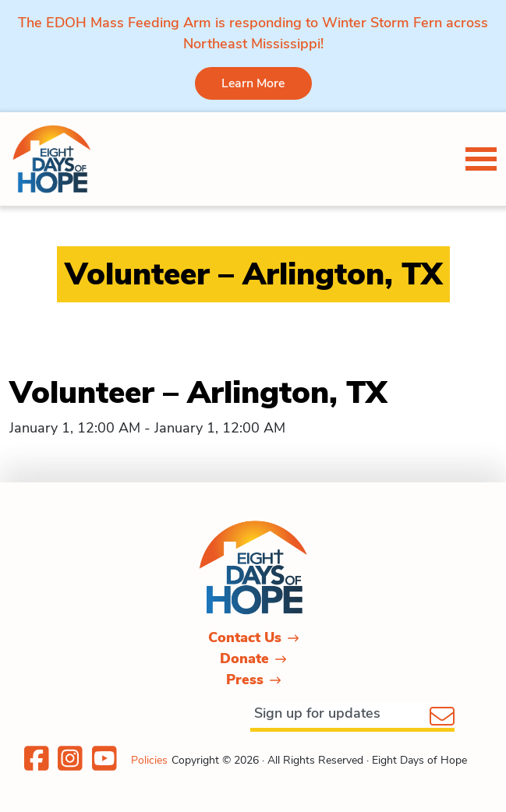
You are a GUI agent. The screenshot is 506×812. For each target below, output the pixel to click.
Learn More (253, 83)
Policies (149, 760)
